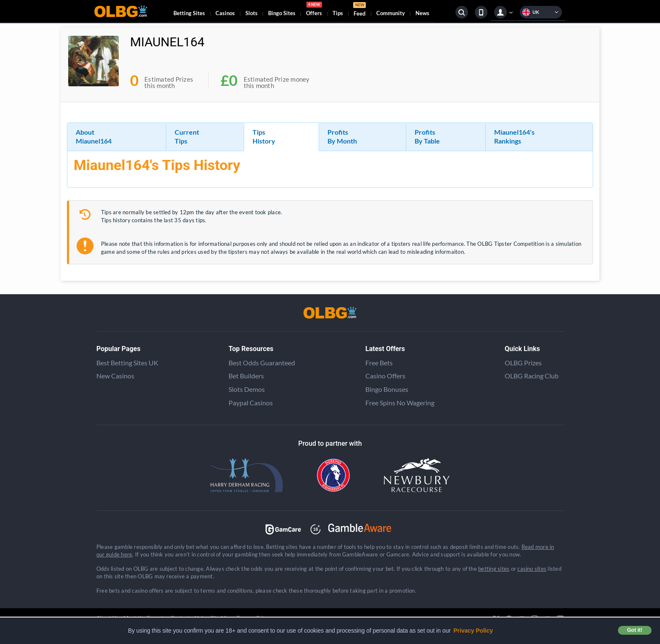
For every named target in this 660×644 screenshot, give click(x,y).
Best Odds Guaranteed (262, 363)
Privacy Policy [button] (473, 631)
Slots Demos (247, 389)
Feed (359, 10)
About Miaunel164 (94, 136)
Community (391, 13)
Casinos (225, 13)
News (422, 13)
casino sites (532, 569)
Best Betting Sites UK (127, 363)
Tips (338, 13)
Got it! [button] (635, 630)
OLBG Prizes (523, 363)
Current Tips (187, 136)
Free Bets (379, 363)
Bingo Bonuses (387, 389)
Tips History (264, 136)
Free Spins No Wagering (400, 403)
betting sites (494, 569)
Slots (251, 13)
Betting (189, 13)
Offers (314, 10)
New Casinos (115, 376)
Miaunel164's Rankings (514, 136)
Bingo (282, 13)
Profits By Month (342, 136)
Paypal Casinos (251, 403)
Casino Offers (385, 376)
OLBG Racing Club (532, 376)
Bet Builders (246, 376)
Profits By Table (427, 136)
